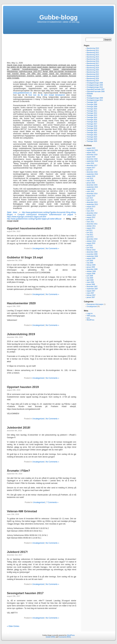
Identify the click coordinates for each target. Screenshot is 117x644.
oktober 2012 (91, 215)
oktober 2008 (91, 271)
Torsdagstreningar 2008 (95, 98)
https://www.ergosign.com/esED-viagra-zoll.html (26, 217)
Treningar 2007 (92, 102)
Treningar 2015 (92, 120)
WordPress (90, 320)
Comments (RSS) (65, 637)
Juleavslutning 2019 (21, 334)
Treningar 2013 (92, 115)
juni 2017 (90, 170)
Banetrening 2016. (93, 61)
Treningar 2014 (92, 117)
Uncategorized (38, 248)
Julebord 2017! (17, 552)
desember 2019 (92, 155)
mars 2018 (90, 163)
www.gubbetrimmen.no (22, 93)
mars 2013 (90, 211)
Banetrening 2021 (93, 72)
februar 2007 (91, 295)
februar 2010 (91, 250)
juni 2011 (90, 233)
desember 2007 (92, 287)
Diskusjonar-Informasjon (95, 304)
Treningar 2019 (92, 128)
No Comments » (52, 248)
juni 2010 (90, 248)
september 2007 (92, 289)
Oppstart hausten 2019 (23, 387)
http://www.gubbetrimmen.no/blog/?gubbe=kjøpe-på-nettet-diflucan (34, 219)
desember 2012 (92, 213)
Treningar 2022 (92, 135)
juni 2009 (90, 261)
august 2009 (91, 258)
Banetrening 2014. (93, 57)
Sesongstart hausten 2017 (25, 593)
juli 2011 (90, 230)
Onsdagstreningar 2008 (95, 83)
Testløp (89, 96)
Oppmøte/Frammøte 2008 (96, 92)
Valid (91, 316)
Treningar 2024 (92, 139)
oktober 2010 (91, 241)
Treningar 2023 (92, 137)
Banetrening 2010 (93, 48)
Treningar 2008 (92, 104)
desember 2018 (92, 159)
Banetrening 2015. (93, 59)
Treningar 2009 (92, 107)
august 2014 (91, 196)
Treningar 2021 (92, 133)
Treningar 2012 (92, 113)
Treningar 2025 (92, 141)
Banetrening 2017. (93, 63)
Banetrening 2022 (93, 74)
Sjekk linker (12, 212)
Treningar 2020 (92, 130)
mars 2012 (90, 222)
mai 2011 (90, 235)
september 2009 (92, 256)
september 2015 (92, 187)
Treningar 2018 (92, 126)
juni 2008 (90, 276)
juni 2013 (90, 209)
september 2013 (92, 204)
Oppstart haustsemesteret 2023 (29, 228)
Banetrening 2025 (93, 81)
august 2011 (91, 228)
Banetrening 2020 (93, 70)
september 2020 (92, 150)
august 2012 (91, 217)
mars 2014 (90, 200)
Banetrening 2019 (93, 68)
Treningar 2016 (92, 122)
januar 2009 (91, 267)
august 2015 (91, 189)
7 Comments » (52, 502)
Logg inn (90, 313)
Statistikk (90, 94)
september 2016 (92, 174)
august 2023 (91, 148)
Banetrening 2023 (93, 76)
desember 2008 (92, 269)
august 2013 (91, 207)
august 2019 (91, 157)
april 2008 (90, 280)
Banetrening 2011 (93, 50)
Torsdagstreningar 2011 (95, 100)
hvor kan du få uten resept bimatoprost (47, 95)
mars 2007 (90, 293)
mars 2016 (90, 181)
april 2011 (90, 237)
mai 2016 (90, 178)
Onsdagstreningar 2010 (95, 87)
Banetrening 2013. (93, 55)
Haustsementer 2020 (21, 303)
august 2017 (91, 168)
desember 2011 (92, 224)
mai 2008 (90, 278)
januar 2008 (91, 284)
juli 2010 (90, 245)
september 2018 (92, 161)
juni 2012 (90, 220)
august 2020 (91, 153)
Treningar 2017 (92, 124)
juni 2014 (90, 198)
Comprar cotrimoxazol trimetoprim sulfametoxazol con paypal (45, 215)
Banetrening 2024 (93, 79)
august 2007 (91, 291)
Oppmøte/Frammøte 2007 (96, 89)
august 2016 (91, 176)
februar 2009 (91, 265)
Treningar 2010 (92, 109)
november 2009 (92, 254)
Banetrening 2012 (93, 53)
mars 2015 (90, 191)
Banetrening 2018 (93, 66)
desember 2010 (92, 239)
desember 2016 (92, 172)
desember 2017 (92, 165)
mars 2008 (90, 282)
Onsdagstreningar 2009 (95, 85)
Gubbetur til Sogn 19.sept (25, 257)
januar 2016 (91, 183)
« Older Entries (13, 626)
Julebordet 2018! (19, 428)
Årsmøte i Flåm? (18, 471)
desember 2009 (92, 252)
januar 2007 (91, 297)
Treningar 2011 (92, 111)
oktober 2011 (91, 226)
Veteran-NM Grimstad (22, 511)
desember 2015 (92, 185)
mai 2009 (90, 263)
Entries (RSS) (51, 637)
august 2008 (91, 274)
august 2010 (91, 243)
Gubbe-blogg (59, 17)
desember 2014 (92, 194)
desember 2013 (92, 202)
